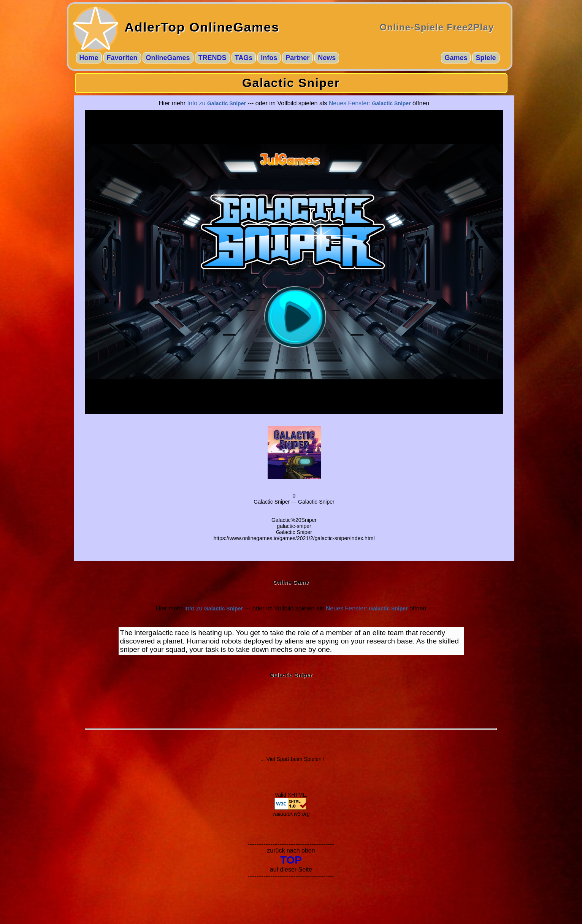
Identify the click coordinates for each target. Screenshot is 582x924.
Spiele (486, 58)
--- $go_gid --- (294, 262)
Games (456, 58)
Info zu (216, 103)
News (327, 58)
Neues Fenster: (370, 103)
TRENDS (213, 58)
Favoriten (122, 58)
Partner (297, 58)
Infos (269, 58)
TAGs (244, 58)
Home (89, 58)
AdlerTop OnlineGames (202, 27)
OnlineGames (168, 58)
